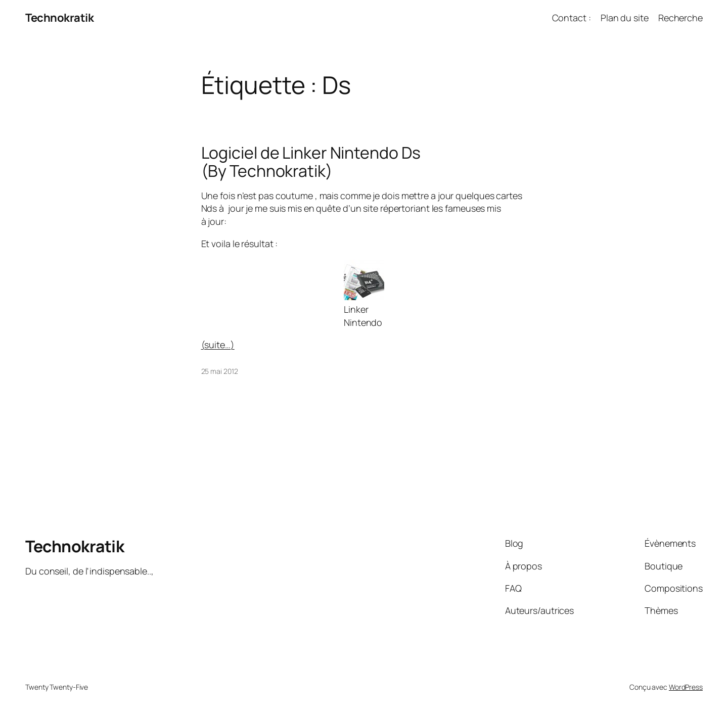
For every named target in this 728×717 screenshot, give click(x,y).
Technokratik (59, 18)
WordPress (686, 687)
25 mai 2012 (220, 371)
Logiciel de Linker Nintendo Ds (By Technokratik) (311, 162)
